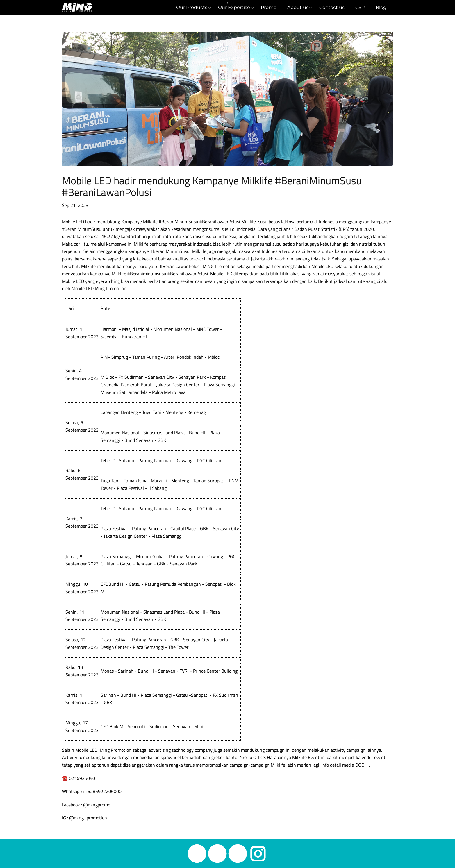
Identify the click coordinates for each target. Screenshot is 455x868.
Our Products (192, 7)
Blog (381, 7)
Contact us (332, 7)
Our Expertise (234, 7)
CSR (360, 7)
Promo (269, 7)
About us (298, 7)
